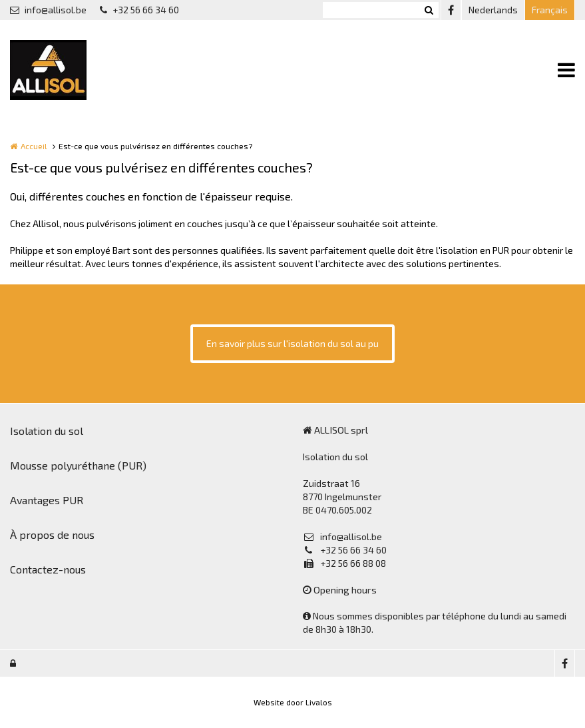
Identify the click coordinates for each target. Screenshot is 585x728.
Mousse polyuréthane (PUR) (78, 465)
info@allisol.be (48, 10)
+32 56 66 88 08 (344, 563)
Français (550, 10)
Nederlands (493, 10)
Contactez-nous (48, 569)
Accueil (34, 146)
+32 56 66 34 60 (139, 10)
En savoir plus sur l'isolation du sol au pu (292, 343)
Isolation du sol (47, 431)
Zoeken (429, 10)
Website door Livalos (293, 702)
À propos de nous (52, 535)
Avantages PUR (47, 500)
